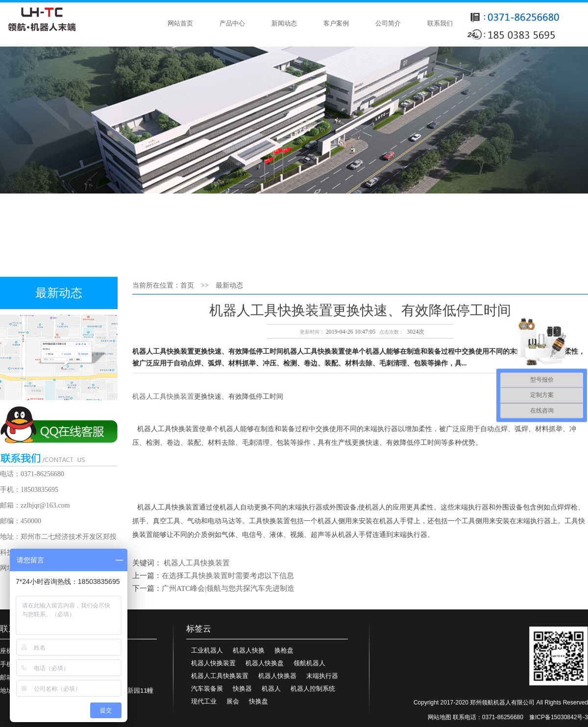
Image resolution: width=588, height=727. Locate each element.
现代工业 (204, 701)
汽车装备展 (207, 689)
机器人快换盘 (265, 663)
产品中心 (232, 23)
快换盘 (258, 701)
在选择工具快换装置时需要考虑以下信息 (228, 576)
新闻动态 (284, 23)
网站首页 (180, 23)
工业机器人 (207, 650)
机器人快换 (249, 650)
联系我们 (440, 23)
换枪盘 (284, 650)
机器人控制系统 (313, 689)
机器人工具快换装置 (163, 396)
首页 (187, 285)
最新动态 (229, 285)
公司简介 (388, 23)
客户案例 (336, 23)
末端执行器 (322, 676)
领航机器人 (309, 663)
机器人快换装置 (213, 663)
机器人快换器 (277, 676)
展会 (233, 701)
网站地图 (440, 717)
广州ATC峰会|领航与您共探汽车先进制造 (228, 588)
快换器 (242, 689)
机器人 (271, 689)
